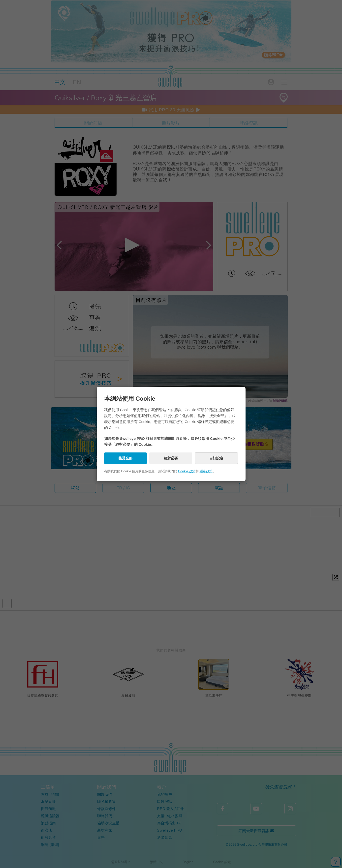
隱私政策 (206, 471)
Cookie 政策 (187, 471)
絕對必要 (171, 458)
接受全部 (125, 458)
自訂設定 (216, 458)
